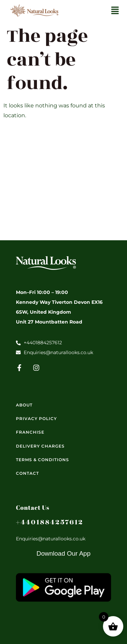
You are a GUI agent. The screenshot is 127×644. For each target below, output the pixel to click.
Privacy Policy (36, 419)
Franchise (30, 432)
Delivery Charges (40, 446)
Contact (27, 473)
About (24, 405)
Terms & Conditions (43, 460)
